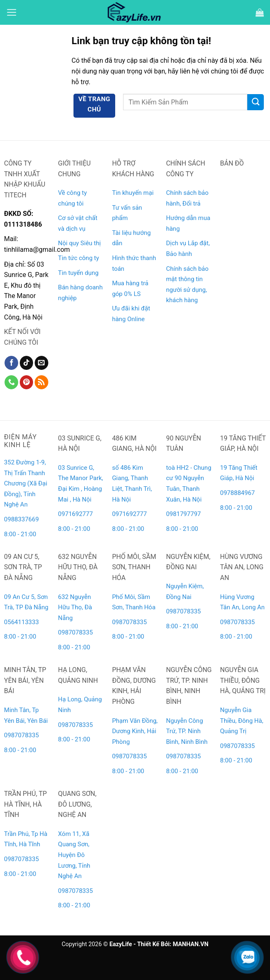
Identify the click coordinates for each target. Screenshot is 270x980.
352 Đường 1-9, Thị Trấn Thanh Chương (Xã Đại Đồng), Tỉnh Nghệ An (26, 483)
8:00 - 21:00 (20, 534)
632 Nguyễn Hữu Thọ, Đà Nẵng (75, 607)
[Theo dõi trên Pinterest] (27, 382)
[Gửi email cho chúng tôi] (41, 363)
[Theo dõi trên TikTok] (27, 363)
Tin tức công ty (79, 258)
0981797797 (183, 514)
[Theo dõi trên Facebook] (11, 363)
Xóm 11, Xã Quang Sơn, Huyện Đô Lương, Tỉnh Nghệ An (74, 855)
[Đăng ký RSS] (41, 382)
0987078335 (76, 632)
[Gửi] (256, 102)
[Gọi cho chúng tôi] (11, 382)
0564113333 (21, 622)
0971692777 (76, 514)
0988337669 (22, 519)
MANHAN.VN (190, 944)
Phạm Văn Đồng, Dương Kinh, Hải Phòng (135, 731)
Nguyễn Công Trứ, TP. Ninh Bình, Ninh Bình (187, 731)
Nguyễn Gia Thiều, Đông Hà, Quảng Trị (242, 721)
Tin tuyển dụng (78, 273)
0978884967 (237, 493)
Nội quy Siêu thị (80, 243)
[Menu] (12, 12)
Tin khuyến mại (133, 193)
